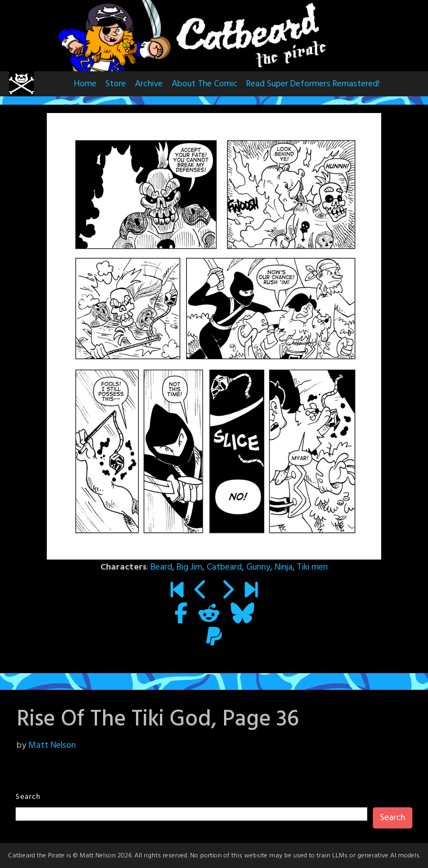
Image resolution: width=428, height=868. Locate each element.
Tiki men (312, 567)
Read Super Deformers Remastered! (313, 84)
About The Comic (205, 84)
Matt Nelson (52, 746)
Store (116, 84)
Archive (149, 84)
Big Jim (189, 567)
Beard (161, 567)
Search (28, 797)
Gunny (258, 567)
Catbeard (224, 567)
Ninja (284, 567)
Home (85, 84)
